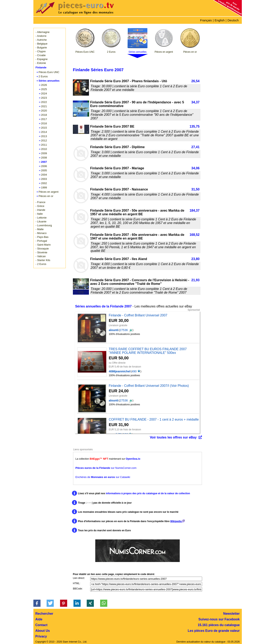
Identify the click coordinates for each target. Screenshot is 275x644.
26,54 (195, 81)
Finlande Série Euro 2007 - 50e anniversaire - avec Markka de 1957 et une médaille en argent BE (137, 212)
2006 (44, 166)
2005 (44, 170)
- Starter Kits (43, 260)
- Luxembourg (44, 225)
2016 (44, 123)
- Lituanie (41, 221)
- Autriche (41, 40)
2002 (44, 183)
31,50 (195, 189)
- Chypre (41, 51)
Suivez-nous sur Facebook (219, 619)
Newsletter (232, 614)
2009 (44, 153)
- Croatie (41, 55)
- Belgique (42, 44)
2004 (44, 175)
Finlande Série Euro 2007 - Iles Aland (119, 259)
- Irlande (41, 210)
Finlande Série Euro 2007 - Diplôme (117, 147)
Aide (39, 619)
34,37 (195, 102)
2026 (44, 85)
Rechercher (44, 614)
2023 (44, 98)
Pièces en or (46, 196)
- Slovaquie (42, 249)
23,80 (195, 259)
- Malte (40, 229)
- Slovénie (42, 252)
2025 (44, 89)
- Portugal (41, 241)
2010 (44, 149)
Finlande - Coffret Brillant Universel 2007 (138, 315)
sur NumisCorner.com (106, 468)
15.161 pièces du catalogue (219, 625)
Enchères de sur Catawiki (103, 477)
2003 (44, 179)
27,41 (195, 147)
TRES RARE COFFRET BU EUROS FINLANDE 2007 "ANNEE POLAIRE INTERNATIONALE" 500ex (148, 351)
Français (206, 20)
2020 (44, 111)
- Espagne (42, 59)
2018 (44, 115)
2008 (44, 158)
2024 (44, 93)
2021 (44, 106)
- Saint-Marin (43, 245)
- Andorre (41, 36)
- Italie (39, 214)
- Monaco (41, 233)
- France (41, 202)
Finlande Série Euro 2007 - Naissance (119, 189)
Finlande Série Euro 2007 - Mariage (117, 168)
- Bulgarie (41, 48)
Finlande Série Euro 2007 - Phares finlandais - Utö (129, 81)
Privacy (41, 636)
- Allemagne (43, 32)
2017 (44, 119)
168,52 (194, 235)
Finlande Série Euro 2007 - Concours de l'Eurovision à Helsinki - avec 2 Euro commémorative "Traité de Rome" (140, 282)
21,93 (195, 280)
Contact (42, 625)
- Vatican (41, 256)
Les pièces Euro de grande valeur (214, 631)
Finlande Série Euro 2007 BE (112, 126)
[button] (37, 603)
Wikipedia (177, 521)
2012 (44, 140)
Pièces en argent (49, 192)
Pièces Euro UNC (49, 72)
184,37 (194, 210)
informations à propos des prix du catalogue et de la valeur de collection (148, 493)
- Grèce (40, 206)
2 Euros (43, 76)
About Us (43, 631)
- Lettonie (41, 218)
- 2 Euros (41, 264)
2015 (44, 128)
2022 (44, 102)
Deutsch (233, 20)
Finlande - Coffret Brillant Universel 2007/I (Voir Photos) (149, 386)
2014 (44, 132)
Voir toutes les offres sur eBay (173, 437)
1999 (44, 188)
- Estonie (41, 63)
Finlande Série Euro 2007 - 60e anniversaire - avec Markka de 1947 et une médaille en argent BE (137, 237)
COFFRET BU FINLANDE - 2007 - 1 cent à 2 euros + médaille (154, 419)
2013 (44, 136)
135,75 (194, 126)
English (220, 20)
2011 (44, 145)
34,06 (195, 168)
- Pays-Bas (42, 237)
